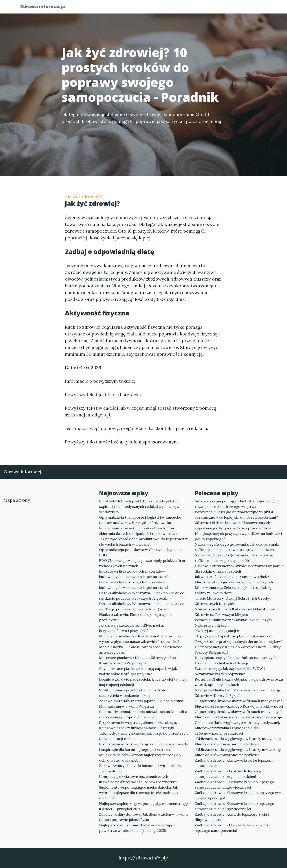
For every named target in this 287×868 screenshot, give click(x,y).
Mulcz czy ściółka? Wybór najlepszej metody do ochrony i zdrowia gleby (140, 758)
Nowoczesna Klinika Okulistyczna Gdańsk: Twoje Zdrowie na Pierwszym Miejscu (237, 612)
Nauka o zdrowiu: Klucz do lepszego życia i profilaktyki (136, 617)
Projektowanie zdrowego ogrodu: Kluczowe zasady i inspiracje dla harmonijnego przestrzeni (143, 747)
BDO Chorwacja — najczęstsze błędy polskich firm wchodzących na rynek (142, 563)
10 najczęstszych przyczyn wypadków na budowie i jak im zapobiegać (238, 536)
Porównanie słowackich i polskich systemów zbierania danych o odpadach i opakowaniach (138, 531)
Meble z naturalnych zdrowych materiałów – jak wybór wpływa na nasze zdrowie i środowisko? (140, 639)
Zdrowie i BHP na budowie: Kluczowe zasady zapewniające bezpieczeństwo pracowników (233, 525)
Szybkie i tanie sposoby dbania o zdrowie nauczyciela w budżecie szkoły (134, 693)
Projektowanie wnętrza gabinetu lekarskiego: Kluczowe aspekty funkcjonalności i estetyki (138, 725)
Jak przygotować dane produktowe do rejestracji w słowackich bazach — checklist (143, 542)
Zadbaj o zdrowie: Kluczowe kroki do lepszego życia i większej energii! (239, 795)
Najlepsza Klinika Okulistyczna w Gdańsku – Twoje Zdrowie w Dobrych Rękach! (238, 693)
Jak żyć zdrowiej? (83, 196)
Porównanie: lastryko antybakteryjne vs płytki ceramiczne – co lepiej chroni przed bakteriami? (236, 515)
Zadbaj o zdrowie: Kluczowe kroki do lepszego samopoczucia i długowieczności (234, 785)
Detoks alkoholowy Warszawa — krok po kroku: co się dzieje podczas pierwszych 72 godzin (142, 596)
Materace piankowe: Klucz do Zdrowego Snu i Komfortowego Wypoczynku (138, 660)
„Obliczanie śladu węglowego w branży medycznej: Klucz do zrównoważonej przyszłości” (238, 741)
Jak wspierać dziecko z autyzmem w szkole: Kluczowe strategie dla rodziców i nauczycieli (234, 579)
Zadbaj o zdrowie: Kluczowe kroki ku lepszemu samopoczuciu (235, 763)
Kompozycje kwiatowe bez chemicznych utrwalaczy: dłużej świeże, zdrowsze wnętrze (138, 779)
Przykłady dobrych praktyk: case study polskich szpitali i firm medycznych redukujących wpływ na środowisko (142, 506)
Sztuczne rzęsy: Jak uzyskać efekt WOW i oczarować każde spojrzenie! (230, 671)
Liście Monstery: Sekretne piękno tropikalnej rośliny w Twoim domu (233, 590)
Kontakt (256, 8)
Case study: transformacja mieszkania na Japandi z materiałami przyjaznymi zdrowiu (143, 714)
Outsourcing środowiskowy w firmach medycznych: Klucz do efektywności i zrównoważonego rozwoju (239, 714)
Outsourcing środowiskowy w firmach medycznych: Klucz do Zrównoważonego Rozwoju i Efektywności (239, 704)
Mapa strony (17, 500)
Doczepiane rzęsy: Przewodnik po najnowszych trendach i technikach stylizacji (236, 660)
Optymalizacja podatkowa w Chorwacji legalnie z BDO (141, 552)
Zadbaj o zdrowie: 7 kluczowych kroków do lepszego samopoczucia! (231, 828)
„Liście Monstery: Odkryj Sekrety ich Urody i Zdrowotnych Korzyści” (233, 601)
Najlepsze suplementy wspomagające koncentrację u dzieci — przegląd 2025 (143, 806)
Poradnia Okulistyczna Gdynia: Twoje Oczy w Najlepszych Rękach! (233, 623)
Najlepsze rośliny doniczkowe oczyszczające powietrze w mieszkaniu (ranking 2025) (137, 828)
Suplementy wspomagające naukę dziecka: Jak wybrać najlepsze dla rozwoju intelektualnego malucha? (138, 793)
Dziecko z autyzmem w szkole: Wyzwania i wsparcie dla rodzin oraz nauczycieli (239, 569)
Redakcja (231, 8)
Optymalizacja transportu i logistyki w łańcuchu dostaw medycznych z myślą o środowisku (140, 520)
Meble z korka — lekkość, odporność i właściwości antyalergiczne (141, 650)
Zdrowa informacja (46, 7)
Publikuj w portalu (197, 8)
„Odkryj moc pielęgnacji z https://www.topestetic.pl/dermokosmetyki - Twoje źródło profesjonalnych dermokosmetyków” (238, 636)
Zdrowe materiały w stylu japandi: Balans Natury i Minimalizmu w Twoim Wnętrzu (142, 704)
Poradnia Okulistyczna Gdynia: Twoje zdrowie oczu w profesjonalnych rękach (239, 682)
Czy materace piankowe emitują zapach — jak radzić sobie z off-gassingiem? (138, 671)
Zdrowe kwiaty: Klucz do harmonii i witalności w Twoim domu (140, 768)
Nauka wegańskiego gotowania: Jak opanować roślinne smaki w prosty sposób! (234, 558)
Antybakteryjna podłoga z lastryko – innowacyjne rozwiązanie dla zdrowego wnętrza (237, 504)
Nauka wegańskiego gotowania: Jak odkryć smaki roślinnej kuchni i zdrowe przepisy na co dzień (237, 547)
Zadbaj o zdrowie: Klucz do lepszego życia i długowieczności (232, 817)
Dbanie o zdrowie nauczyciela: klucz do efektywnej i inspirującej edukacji (143, 682)
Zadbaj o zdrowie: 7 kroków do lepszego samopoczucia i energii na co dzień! (229, 774)
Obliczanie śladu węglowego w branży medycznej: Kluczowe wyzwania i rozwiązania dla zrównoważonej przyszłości (237, 728)
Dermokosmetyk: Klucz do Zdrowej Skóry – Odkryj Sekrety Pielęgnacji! (238, 650)
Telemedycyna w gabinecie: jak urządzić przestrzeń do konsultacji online (143, 736)
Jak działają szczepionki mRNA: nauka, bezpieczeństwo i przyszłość (131, 628)
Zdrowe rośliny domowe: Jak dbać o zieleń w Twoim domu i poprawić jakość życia (143, 817)
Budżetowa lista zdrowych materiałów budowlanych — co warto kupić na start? (134, 574)
